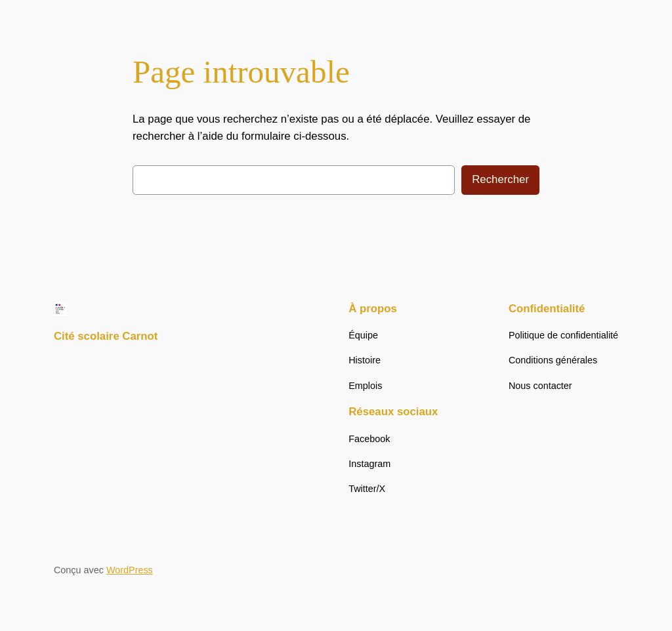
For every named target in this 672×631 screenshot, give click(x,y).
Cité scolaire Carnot (106, 336)
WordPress (130, 570)
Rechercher (500, 179)
